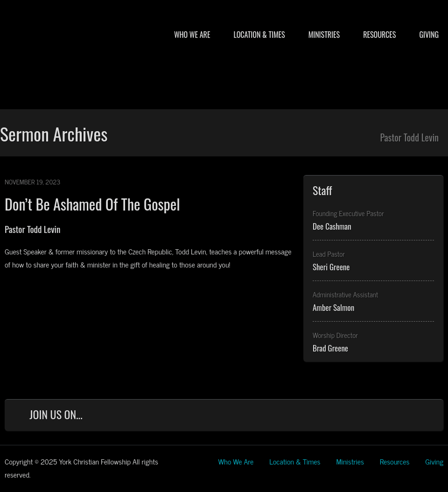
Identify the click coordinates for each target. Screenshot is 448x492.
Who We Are (192, 35)
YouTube (399, 417)
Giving (429, 35)
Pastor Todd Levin (32, 229)
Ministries (324, 35)
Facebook (338, 417)
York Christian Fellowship (98, 61)
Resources (379, 35)
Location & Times (259, 35)
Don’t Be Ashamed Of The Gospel (92, 204)
